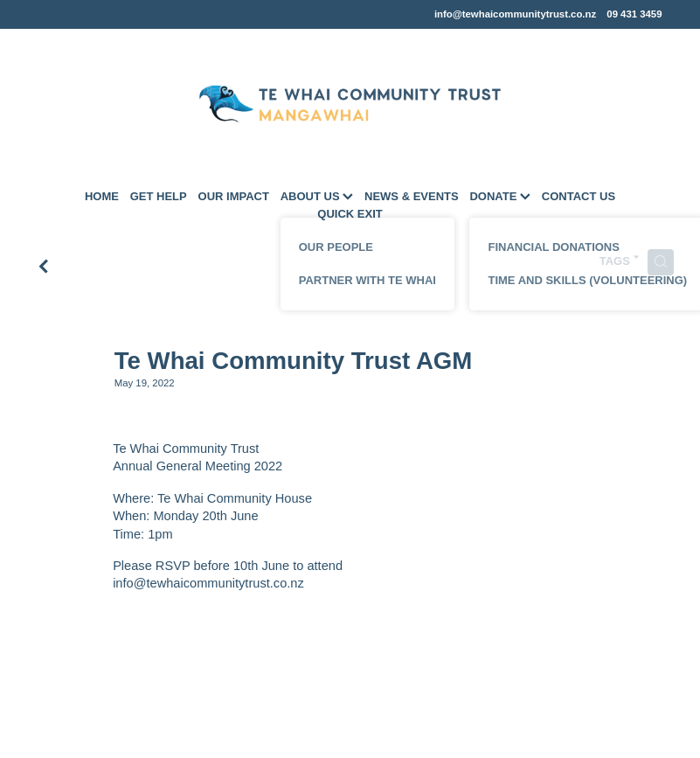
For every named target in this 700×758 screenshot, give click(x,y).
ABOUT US (317, 196)
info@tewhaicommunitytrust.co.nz (515, 14)
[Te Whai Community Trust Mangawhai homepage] (350, 104)
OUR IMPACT (234, 196)
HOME (102, 196)
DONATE (500, 196)
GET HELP (159, 196)
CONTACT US (579, 196)
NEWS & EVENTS (412, 196)
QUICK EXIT (350, 214)
